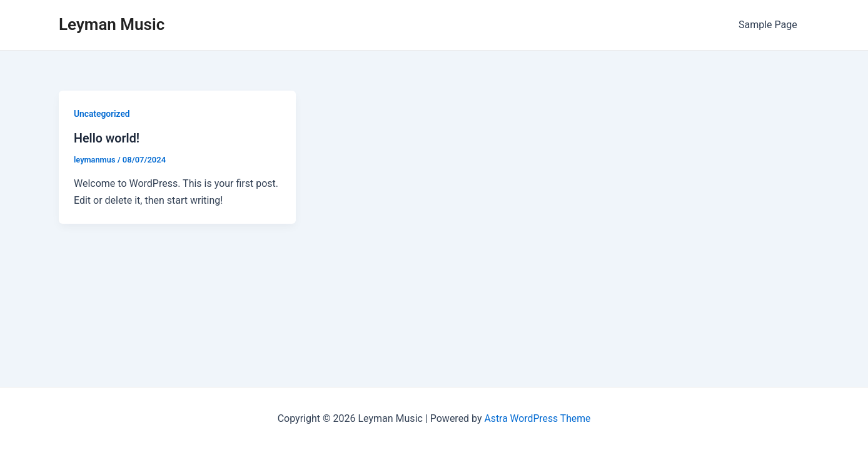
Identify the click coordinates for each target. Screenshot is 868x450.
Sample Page (770, 25)
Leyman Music (112, 24)
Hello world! (107, 138)
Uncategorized (102, 114)
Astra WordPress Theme (537, 418)
